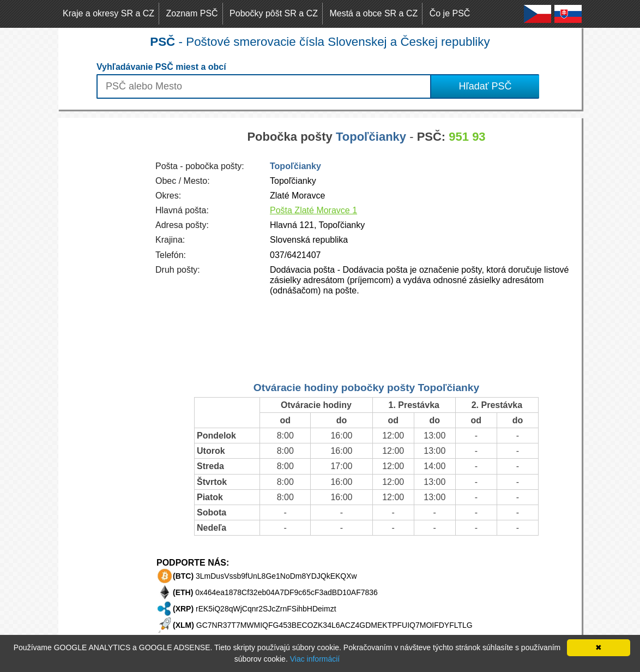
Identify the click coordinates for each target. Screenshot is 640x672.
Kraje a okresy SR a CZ (108, 13)
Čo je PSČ (450, 13)
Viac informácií (315, 659)
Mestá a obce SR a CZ (373, 13)
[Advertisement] (102, 281)
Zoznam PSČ (192, 13)
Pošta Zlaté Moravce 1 (313, 210)
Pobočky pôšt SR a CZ (274, 13)
